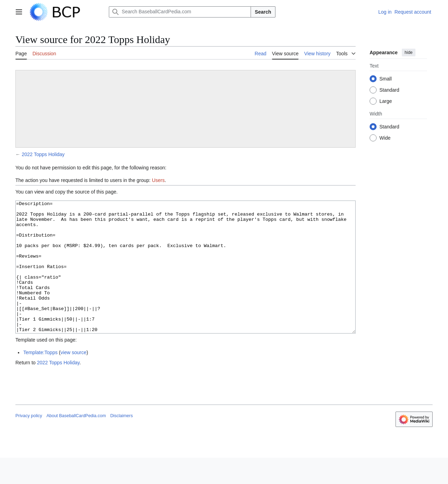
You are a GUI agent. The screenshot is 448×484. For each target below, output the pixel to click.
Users (158, 180)
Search (263, 12)
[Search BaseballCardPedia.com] (180, 12)
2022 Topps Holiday (43, 154)
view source (73, 379)
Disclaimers (121, 442)
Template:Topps (40, 379)
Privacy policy (29, 442)
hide (409, 52)
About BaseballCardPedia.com (76, 442)
